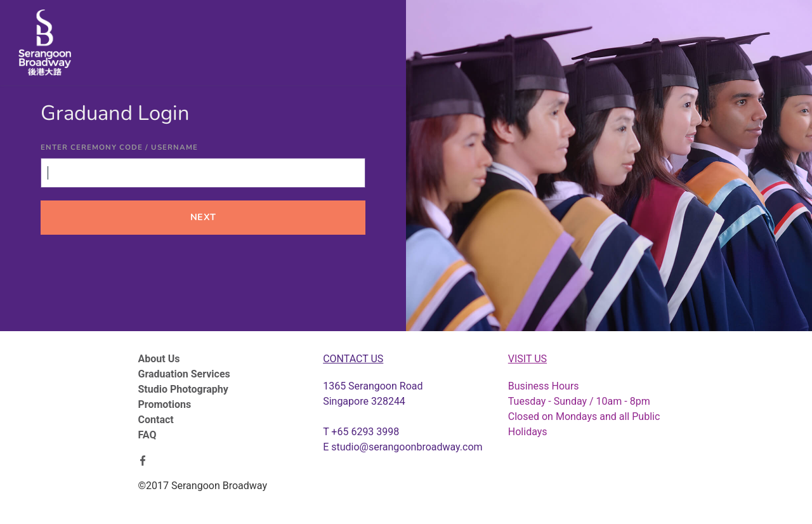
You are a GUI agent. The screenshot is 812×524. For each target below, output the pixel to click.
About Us (159, 359)
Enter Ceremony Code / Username (119, 147)
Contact (156, 420)
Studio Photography (183, 389)
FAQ (147, 435)
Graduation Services (184, 374)
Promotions (165, 404)
